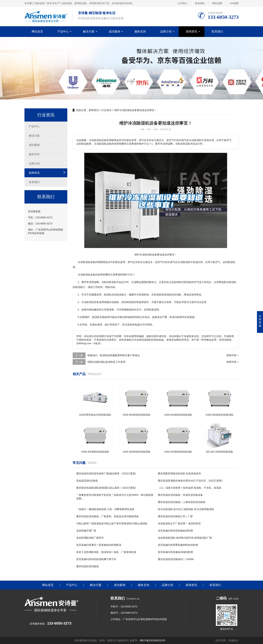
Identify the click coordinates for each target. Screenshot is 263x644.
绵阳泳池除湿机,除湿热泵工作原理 (106, 362)
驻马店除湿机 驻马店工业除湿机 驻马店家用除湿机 (186, 509)
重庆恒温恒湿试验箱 (87, 566)
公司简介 (182, 3)
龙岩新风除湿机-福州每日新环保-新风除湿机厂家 (185, 538)
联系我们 (217, 32)
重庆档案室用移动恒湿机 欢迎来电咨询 (179, 473)
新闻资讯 (192, 32)
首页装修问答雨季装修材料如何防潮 (178, 545)
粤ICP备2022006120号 (153, 640)
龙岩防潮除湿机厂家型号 (90, 538)
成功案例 (114, 32)
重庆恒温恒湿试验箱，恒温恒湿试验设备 (180, 495)
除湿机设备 (89, 275)
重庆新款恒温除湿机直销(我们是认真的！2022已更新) (106, 488)
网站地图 (217, 3)
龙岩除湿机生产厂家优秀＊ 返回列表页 (179, 523)
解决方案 (89, 32)
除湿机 (86, 262)
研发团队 (200, 3)
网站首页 (37, 32)
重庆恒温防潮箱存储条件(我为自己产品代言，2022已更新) (190, 481)
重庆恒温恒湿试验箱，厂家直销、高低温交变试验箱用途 (107, 516)
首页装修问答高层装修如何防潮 (175, 531)
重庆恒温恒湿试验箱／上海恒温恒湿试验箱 (182, 502)
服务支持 (140, 32)
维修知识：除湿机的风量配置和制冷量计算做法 (114, 355)
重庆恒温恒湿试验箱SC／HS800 (176, 559)
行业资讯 (106, 110)
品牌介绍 (166, 32)
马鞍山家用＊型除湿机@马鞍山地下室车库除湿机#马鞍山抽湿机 (112, 523)
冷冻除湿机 (88, 302)
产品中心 (63, 32)
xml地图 (234, 3)
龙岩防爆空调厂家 (86, 531)
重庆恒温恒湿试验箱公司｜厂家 (175, 516)
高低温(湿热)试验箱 (87, 481)
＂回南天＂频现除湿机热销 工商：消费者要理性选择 (105, 509)
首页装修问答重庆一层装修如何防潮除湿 (99, 545)
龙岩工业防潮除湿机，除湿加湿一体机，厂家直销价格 (106, 552)
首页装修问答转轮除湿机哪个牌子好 (96, 559)
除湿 (185, 262)
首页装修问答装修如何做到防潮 (175, 552)
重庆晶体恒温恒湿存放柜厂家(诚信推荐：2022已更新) (106, 473)
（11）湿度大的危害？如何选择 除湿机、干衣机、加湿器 (190, 488)
